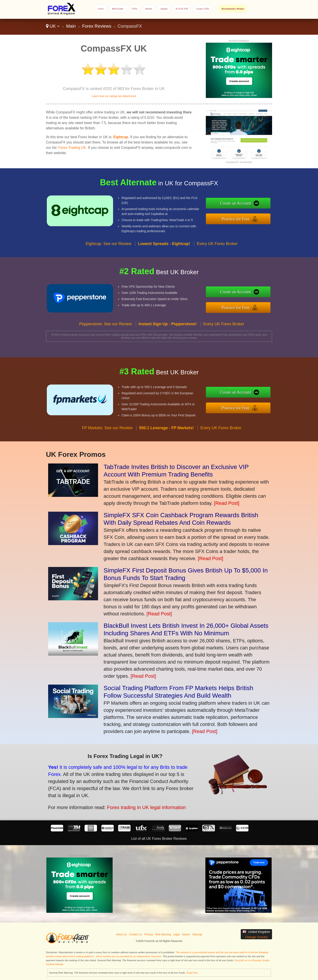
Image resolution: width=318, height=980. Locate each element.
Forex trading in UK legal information (117, 798)
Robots (149, 9)
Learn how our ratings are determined (114, 96)
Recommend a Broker (233, 9)
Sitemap (197, 934)
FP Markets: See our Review (107, 449)
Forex (101, 9)
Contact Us (135, 934)
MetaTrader (118, 9)
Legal (176, 934)
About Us (121, 934)
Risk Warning (163, 934)
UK (53, 26)
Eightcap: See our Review (109, 265)
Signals (164, 9)
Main (71, 26)
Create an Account (258, 206)
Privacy (149, 934)
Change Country (256, 937)
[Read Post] (227, 503)
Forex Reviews (97, 26)
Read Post (192, 973)
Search (186, 934)
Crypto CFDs (203, 9)
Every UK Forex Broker (217, 265)
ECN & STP (182, 9)
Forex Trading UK (72, 148)
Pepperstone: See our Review (105, 346)
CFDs (134, 9)
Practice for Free (258, 216)
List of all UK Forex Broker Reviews (159, 839)
